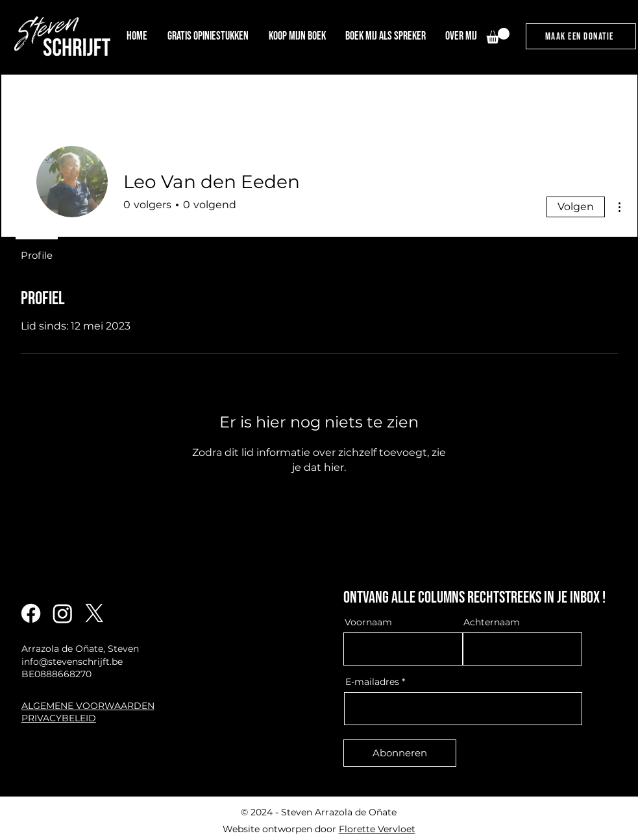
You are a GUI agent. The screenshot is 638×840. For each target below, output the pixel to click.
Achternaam (492, 622)
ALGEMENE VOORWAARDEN (88, 706)
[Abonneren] (400, 753)
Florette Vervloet (377, 829)
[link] (498, 36)
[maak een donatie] (581, 36)
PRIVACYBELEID (59, 718)
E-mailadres (372, 682)
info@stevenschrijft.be (72, 662)
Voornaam (368, 622)
